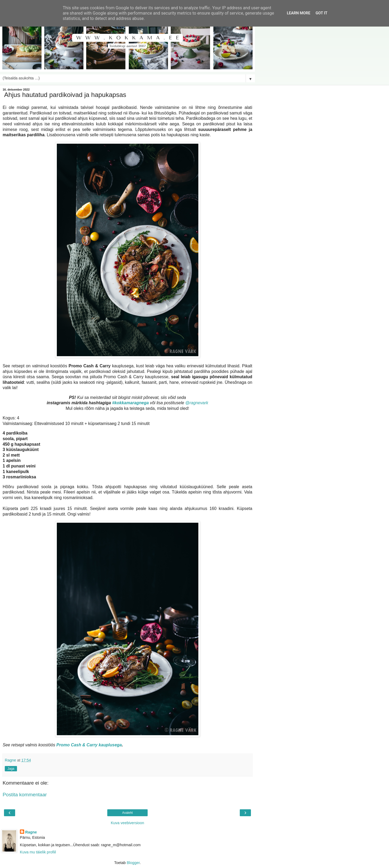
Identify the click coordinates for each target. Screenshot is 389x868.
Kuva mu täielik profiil (38, 852)
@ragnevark (197, 403)
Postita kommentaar (25, 795)
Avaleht (127, 813)
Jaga (11, 769)
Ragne (31, 832)
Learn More (298, 13)
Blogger (133, 863)
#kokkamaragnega (130, 403)
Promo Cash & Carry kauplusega (89, 745)
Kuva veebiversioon (127, 823)
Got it (322, 13)
